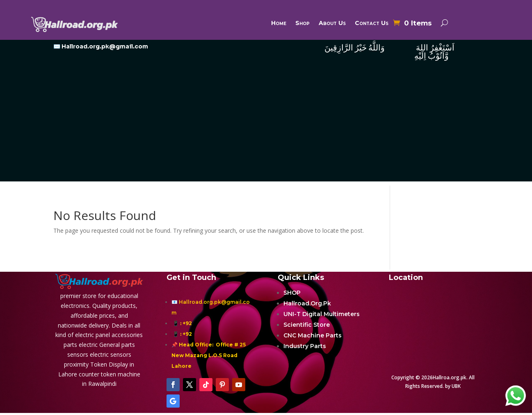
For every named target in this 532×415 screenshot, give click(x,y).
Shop (303, 23)
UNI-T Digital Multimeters (322, 314)
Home (279, 23)
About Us (332, 23)
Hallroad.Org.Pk (307, 303)
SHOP (292, 293)
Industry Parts (305, 346)
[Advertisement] (266, 124)
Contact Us (372, 23)
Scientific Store (307, 325)
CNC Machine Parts (313, 335)
